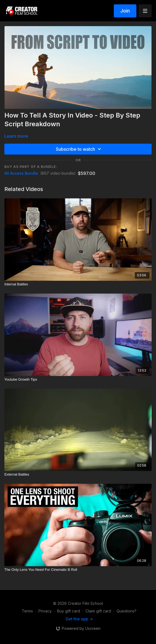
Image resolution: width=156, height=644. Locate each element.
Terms (27, 611)
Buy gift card (69, 611)
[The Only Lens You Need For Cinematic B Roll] (78, 570)
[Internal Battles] (78, 284)
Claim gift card (98, 611)
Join (125, 11)
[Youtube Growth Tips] (78, 380)
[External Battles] (78, 474)
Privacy (45, 611)
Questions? (126, 611)
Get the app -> (79, 619)
